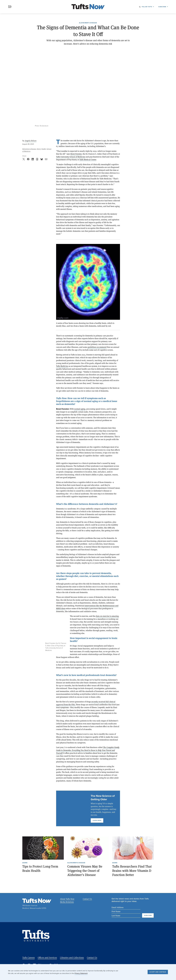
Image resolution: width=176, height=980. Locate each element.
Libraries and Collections (72, 958)
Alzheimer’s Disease (88, 23)
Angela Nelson (31, 141)
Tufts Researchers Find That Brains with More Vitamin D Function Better (132, 870)
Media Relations (67, 902)
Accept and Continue (158, 972)
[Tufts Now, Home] (88, 7)
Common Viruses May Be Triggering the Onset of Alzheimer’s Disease (85, 870)
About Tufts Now (67, 899)
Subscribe (162, 7)
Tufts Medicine (62, 366)
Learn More (97, 820)
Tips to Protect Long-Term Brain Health (40, 868)
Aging (39, 149)
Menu (10, 7)
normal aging (80, 409)
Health (44, 149)
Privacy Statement (81, 973)
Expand (49, 618)
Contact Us (87, 899)
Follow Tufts (147, 7)
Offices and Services (47, 958)
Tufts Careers (29, 958)
